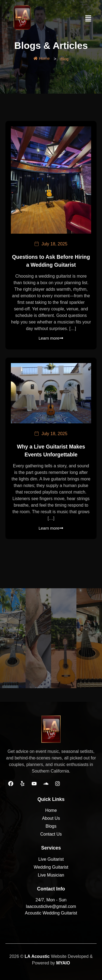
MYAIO (63, 963)
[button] (88, 19)
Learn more (51, 338)
